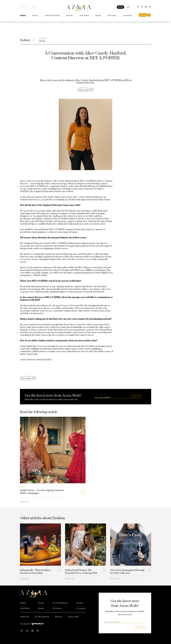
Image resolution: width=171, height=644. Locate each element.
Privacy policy (74, 617)
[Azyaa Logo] (53, 594)
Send (134, 396)
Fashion (23, 15)
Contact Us (24, 617)
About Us (58, 617)
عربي (128, 6)
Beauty (35, 15)
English (120, 6)
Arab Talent (84, 15)
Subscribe (143, 14)
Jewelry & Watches (52, 15)
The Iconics (112, 15)
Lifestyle (70, 15)
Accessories (127, 15)
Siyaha (98, 15)
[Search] (35, 6)
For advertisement (42, 617)
